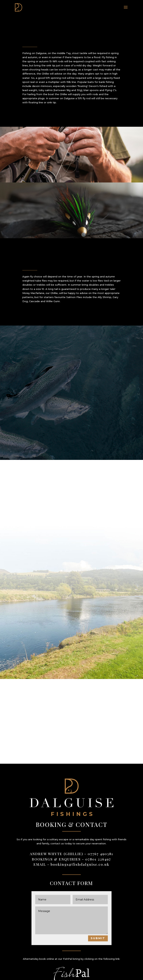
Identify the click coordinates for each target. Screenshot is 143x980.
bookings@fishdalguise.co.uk (80, 864)
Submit (98, 938)
